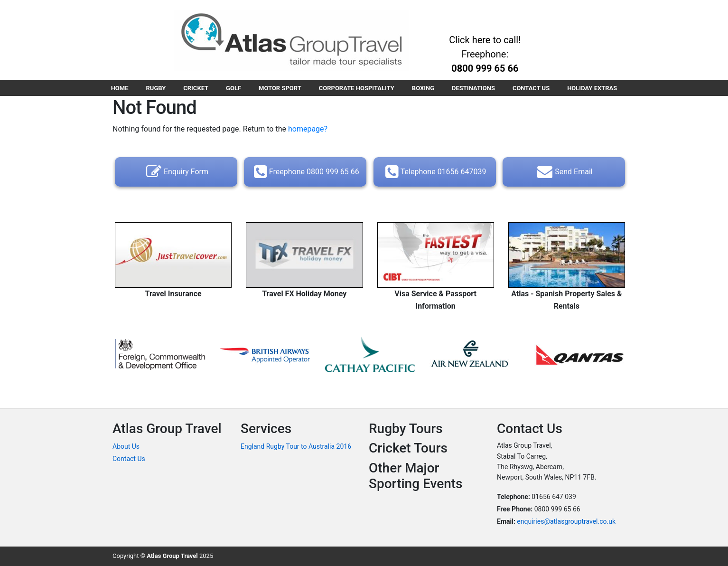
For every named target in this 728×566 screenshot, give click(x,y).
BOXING (423, 88)
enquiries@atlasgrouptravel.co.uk (566, 521)
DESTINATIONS (473, 88)
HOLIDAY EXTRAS (592, 88)
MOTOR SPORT (280, 88)
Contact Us (129, 459)
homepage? (308, 129)
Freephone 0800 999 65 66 (305, 172)
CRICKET (196, 88)
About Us (126, 446)
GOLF (233, 88)
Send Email (564, 172)
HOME (120, 88)
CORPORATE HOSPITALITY (357, 88)
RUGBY (156, 88)
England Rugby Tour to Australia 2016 (296, 446)
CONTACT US (531, 88)
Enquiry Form (176, 172)
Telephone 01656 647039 (435, 172)
